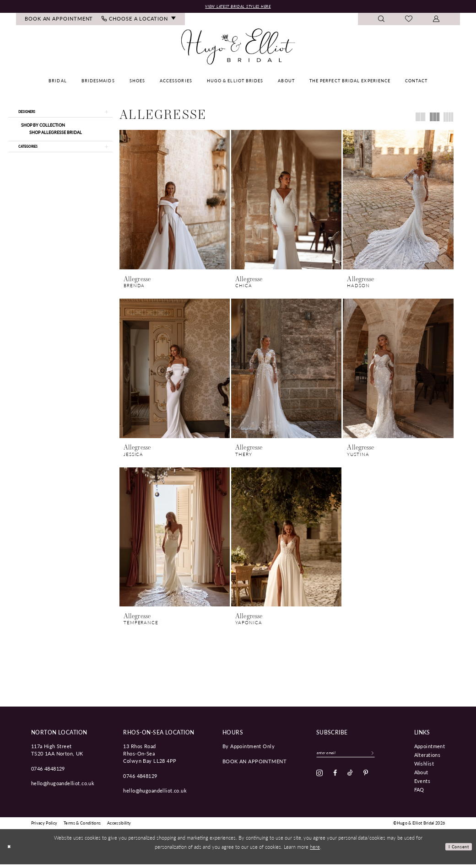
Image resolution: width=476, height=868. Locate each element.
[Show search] (381, 20)
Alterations (427, 758)
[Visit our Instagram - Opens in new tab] (319, 779)
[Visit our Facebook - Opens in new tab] (335, 779)
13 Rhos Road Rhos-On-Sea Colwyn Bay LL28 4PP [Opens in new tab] (150, 757)
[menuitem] (59, 20)
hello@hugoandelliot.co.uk (63, 787)
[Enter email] (354, 758)
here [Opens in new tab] (315, 851)
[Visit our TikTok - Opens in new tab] (350, 779)
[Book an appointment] (59, 20)
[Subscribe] (389, 758)
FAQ (419, 793)
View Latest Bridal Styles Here (238, 7)
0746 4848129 (48, 772)
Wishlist (424, 767)
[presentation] (175, 201)
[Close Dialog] (10, 851)
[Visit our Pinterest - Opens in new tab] (366, 779)
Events (422, 784)
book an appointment (254, 765)
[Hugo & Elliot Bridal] (238, 48)
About (421, 776)
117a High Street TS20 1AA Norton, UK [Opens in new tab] (57, 753)
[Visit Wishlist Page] (409, 21)
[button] (436, 20)
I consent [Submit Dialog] (456, 850)
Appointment (430, 750)
